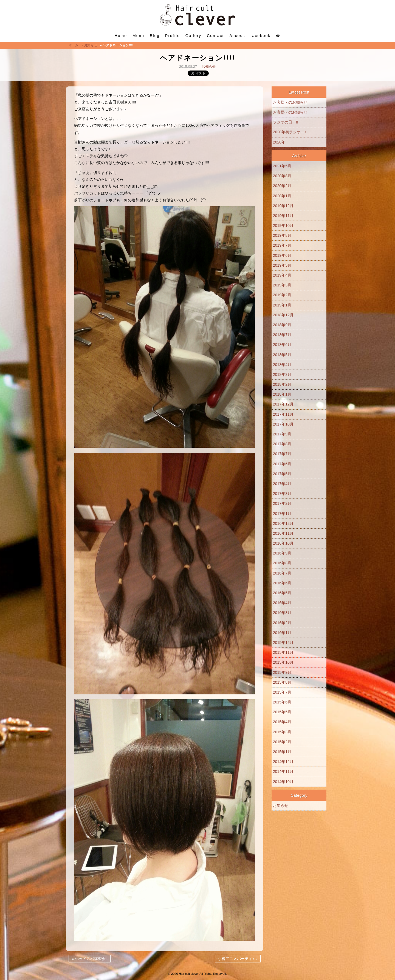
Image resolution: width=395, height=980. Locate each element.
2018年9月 (282, 325)
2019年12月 (283, 206)
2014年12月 (283, 762)
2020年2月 (282, 186)
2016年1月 (282, 633)
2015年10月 (283, 662)
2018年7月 (282, 335)
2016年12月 (283, 523)
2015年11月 (283, 652)
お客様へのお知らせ (290, 102)
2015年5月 (282, 712)
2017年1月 (282, 514)
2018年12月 (283, 315)
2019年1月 (282, 305)
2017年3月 (282, 494)
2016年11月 (283, 533)
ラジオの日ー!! (286, 122)
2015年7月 (282, 692)
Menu (138, 36)
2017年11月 (283, 414)
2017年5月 (282, 474)
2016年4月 (282, 603)
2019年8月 (282, 235)
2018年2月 (282, 384)
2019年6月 (282, 255)
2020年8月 (282, 176)
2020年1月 (282, 196)
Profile (173, 36)
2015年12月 (283, 643)
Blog (155, 36)
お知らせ (209, 67)
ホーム (74, 45)
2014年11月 (283, 771)
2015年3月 (282, 732)
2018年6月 (282, 345)
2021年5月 (282, 166)
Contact (215, 36)
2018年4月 (282, 365)
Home (121, 36)
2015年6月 (282, 702)
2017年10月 (283, 424)
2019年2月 (282, 295)
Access (237, 36)
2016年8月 (282, 563)
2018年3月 (282, 374)
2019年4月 (282, 275)
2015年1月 (282, 752)
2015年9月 (282, 672)
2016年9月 (282, 553)
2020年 (279, 142)
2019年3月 (282, 285)
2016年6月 (282, 583)
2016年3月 (282, 613)
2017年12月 (283, 404)
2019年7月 (282, 245)
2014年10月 (283, 782)
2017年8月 (282, 444)
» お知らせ (89, 45)
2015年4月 (282, 722)
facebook (261, 36)
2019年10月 (283, 226)
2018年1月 (282, 394)
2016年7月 (282, 573)
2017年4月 (282, 484)
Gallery (193, 36)
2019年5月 (282, 265)
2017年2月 (282, 503)
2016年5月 (282, 593)
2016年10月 (283, 543)
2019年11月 (283, 216)
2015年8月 (282, 682)
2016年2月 (282, 623)
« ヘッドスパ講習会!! (90, 959)
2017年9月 (282, 434)
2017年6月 (282, 464)
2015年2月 (282, 742)
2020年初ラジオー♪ (290, 132)
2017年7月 (282, 454)
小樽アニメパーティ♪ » (238, 959)
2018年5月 (282, 355)
